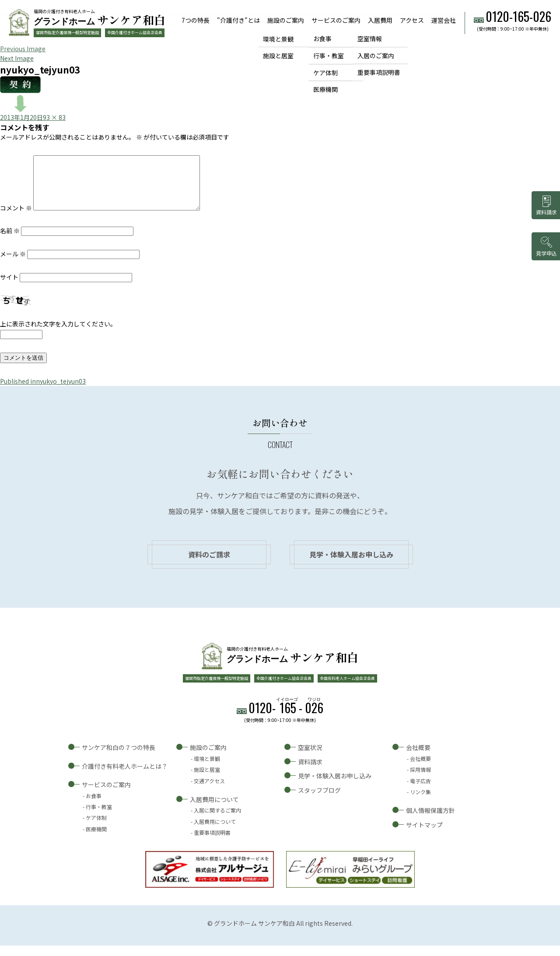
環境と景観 (278, 39)
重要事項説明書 (379, 73)
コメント (16, 218)
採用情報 (420, 780)
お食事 (322, 39)
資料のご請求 (209, 565)
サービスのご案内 (336, 20)
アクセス (412, 20)
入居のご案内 (376, 56)
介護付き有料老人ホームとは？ (125, 777)
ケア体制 (325, 73)
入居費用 (380, 20)
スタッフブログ (319, 801)
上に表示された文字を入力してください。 (58, 334)
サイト (9, 287)
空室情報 (370, 39)
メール (13, 264)
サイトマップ (424, 835)
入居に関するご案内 (217, 821)
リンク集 (420, 802)
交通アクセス (209, 791)
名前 (10, 241)
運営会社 (444, 20)
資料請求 (310, 772)
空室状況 (310, 758)
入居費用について (214, 810)
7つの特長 (196, 20)
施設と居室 (278, 56)
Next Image (17, 58)
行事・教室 (329, 56)
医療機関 (325, 90)
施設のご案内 (286, 20)
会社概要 (418, 758)
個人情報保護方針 (430, 821)
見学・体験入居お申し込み (351, 565)
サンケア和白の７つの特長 (119, 758)
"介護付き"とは (238, 20)
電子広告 (420, 791)
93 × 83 (54, 117)
